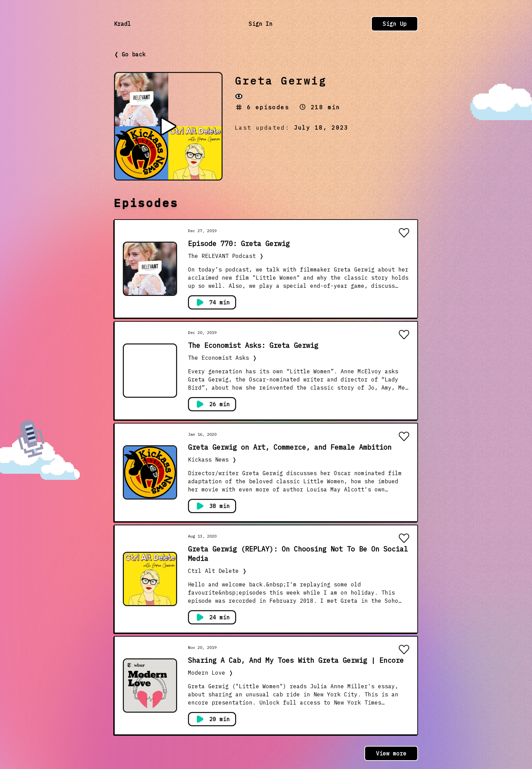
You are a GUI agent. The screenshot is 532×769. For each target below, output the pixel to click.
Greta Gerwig (281, 81)
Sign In (261, 24)
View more (391, 753)
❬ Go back (130, 54)
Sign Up (395, 24)
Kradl (122, 24)
